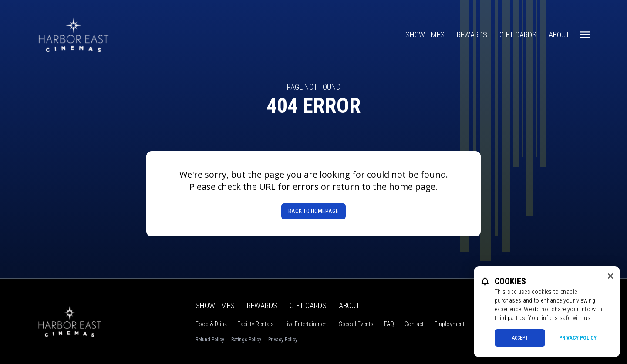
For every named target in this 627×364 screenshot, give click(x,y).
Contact (414, 324)
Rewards (472, 35)
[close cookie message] (610, 276)
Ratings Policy (246, 340)
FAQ (389, 324)
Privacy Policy (283, 340)
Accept (520, 338)
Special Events (356, 324)
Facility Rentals (256, 324)
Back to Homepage (313, 211)
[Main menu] (585, 35)
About (559, 35)
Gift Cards (518, 35)
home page (412, 187)
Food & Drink (211, 324)
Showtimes (425, 35)
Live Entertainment (306, 324)
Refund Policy (210, 340)
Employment (449, 324)
